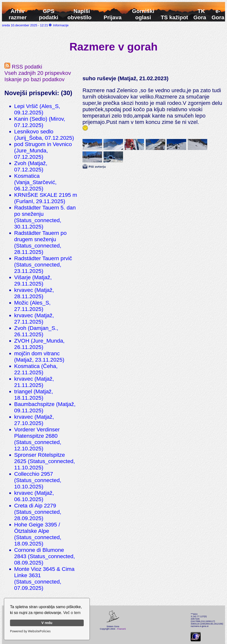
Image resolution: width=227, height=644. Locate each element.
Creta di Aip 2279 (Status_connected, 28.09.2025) (38, 512)
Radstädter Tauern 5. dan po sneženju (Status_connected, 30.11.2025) (45, 217)
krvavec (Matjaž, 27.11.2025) (34, 319)
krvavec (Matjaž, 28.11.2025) (34, 293)
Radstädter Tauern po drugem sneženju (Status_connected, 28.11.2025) (40, 243)
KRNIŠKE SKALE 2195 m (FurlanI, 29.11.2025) (46, 198)
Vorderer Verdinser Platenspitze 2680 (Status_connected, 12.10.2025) (38, 439)
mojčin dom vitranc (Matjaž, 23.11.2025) (39, 357)
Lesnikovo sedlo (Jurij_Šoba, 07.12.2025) (44, 135)
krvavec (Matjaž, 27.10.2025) (34, 420)
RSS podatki (23, 67)
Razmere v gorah (114, 47)
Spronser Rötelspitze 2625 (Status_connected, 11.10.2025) (45, 461)
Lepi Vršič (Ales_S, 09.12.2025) (37, 109)
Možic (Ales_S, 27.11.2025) (32, 306)
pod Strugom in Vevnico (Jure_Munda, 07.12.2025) (43, 151)
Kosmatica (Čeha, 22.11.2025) (36, 369)
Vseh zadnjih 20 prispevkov (38, 73)
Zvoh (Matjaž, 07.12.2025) (31, 166)
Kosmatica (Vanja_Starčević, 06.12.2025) (35, 182)
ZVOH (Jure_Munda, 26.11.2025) (39, 344)
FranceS (121, 629)
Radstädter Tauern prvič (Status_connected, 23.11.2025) (43, 265)
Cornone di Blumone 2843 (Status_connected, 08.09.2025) (45, 556)
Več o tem (72, 613)
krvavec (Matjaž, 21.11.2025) (34, 382)
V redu (47, 623)
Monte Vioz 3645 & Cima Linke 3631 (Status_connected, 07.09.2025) (44, 579)
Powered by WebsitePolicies (30, 631)
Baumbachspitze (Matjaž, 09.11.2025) (45, 407)
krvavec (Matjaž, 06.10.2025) (34, 496)
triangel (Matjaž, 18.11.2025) (34, 395)
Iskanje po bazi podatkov (34, 79)
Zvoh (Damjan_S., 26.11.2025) (36, 331)
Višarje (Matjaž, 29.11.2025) (33, 281)
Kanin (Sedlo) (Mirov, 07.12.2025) (40, 122)
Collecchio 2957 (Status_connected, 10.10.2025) (38, 480)
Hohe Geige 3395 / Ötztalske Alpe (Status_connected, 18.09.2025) (38, 534)
